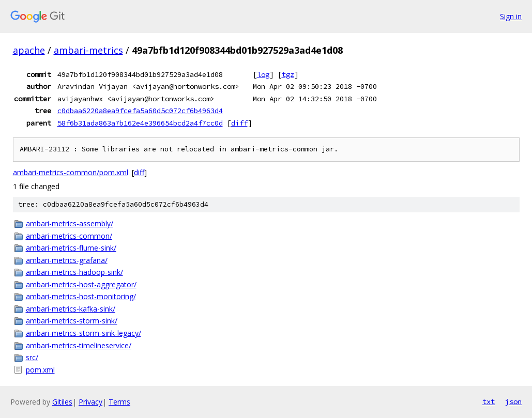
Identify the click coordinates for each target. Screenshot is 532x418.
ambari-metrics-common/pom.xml (71, 172)
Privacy (90, 402)
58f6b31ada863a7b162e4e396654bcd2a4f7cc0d (140, 123)
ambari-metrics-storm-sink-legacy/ (83, 333)
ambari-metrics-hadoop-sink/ (74, 272)
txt (489, 401)
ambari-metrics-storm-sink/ (72, 321)
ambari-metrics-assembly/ (70, 223)
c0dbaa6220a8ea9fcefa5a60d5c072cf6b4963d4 (140, 111)
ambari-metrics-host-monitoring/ (81, 296)
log (263, 74)
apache (29, 50)
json (513, 401)
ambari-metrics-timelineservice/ (79, 345)
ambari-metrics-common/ (69, 236)
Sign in (511, 16)
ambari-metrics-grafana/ (67, 260)
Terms (119, 402)
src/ (32, 357)
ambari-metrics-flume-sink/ (71, 248)
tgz (288, 74)
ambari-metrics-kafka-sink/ (71, 309)
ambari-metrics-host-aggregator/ (81, 284)
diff (239, 123)
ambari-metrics (88, 50)
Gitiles (62, 402)
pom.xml (40, 370)
